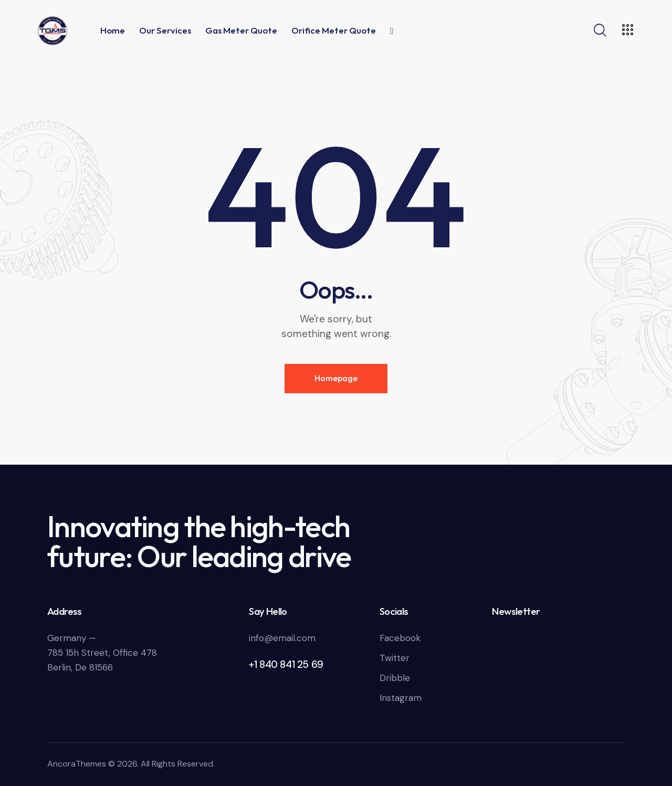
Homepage (336, 378)
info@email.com (282, 638)
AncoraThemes (77, 764)
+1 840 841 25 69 (286, 664)
